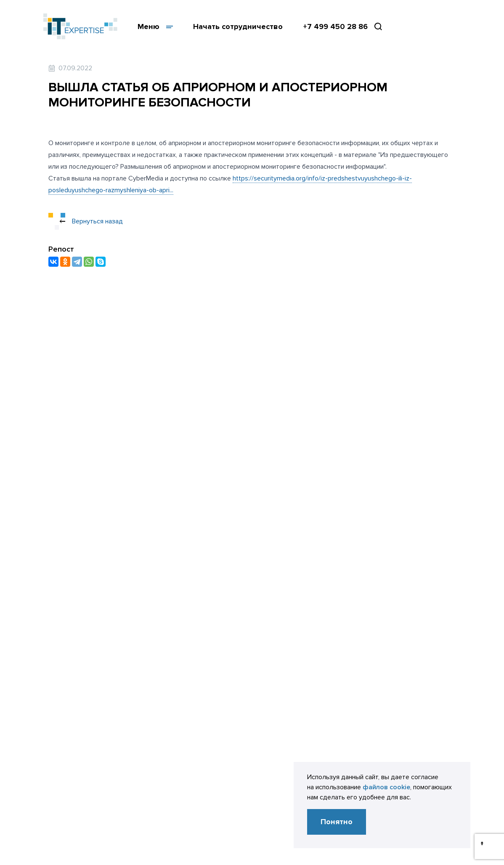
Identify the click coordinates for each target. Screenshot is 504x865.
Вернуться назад (86, 221)
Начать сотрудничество (238, 27)
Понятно (337, 822)
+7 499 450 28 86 (335, 27)
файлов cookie (386, 787)
